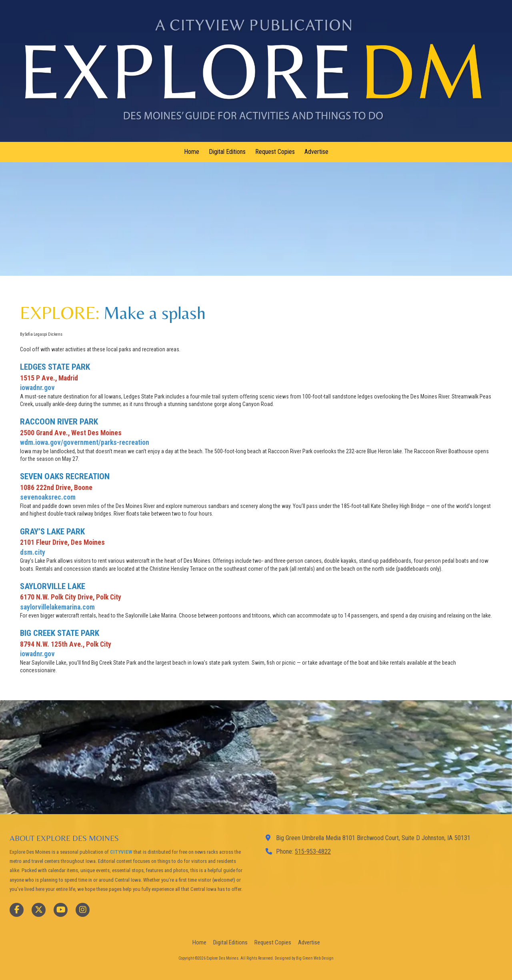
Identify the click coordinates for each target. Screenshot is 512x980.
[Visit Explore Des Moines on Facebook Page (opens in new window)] (17, 910)
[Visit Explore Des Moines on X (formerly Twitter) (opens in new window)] (39, 910)
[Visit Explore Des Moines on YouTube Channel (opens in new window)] (61, 910)
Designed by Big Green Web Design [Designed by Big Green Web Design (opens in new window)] (304, 958)
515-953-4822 (313, 852)
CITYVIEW (121, 852)
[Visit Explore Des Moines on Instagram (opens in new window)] (83, 910)
